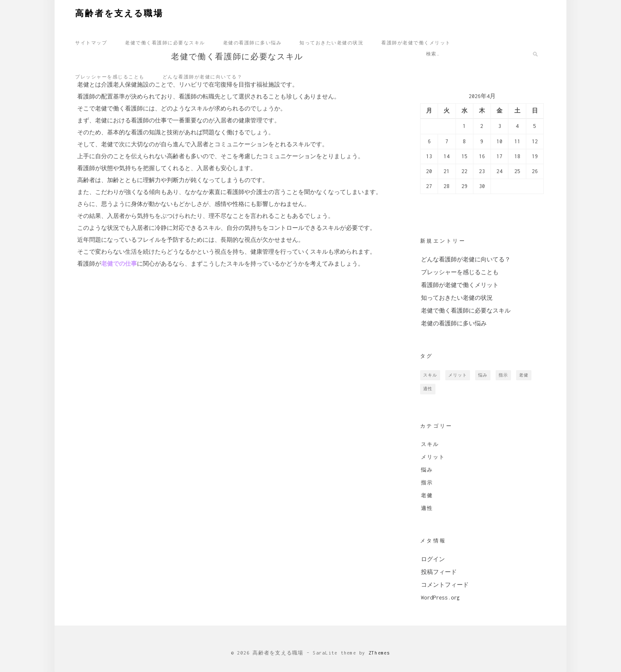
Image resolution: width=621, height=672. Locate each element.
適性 (427, 508)
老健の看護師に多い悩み (252, 42)
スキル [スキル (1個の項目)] (430, 375)
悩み (427, 470)
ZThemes (379, 653)
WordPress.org (440, 598)
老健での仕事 (119, 266)
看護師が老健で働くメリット (416, 42)
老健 (427, 495)
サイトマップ (91, 42)
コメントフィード (445, 585)
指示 (427, 483)
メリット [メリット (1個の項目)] (458, 375)
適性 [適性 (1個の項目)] (428, 389)
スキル (430, 444)
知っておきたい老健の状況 (331, 42)
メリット (433, 457)
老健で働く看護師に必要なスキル (165, 42)
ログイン (433, 559)
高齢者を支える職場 (119, 12)
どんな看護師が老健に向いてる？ (203, 76)
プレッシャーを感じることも (110, 76)
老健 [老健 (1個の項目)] (524, 375)
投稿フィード (439, 572)
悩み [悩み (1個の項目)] (483, 375)
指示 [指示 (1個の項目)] (503, 375)
